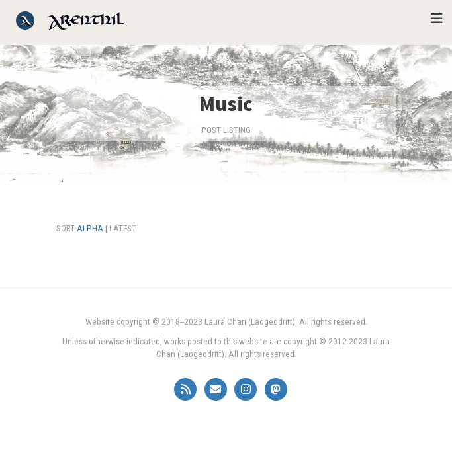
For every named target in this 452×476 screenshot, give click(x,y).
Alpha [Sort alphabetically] (90, 228)
